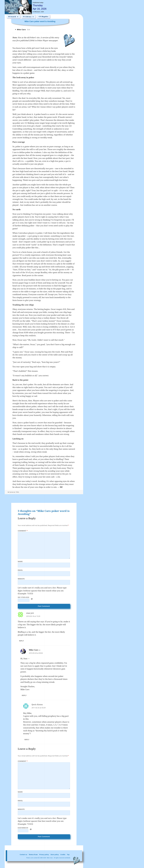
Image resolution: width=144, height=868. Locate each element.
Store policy (55, 855)
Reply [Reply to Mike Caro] (24, 695)
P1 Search (13, 17)
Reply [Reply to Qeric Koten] (27, 740)
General (12, 492)
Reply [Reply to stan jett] (21, 641)
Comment (23, 531)
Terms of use (33, 855)
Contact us (24, 855)
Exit (29, 30)
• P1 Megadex (43, 17)
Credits (63, 855)
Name (20, 561)
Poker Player (43, 41)
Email (20, 570)
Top (68, 855)
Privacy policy (44, 855)
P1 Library (28, 17)
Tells (17, 492)
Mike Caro (34, 650)
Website (21, 579)
